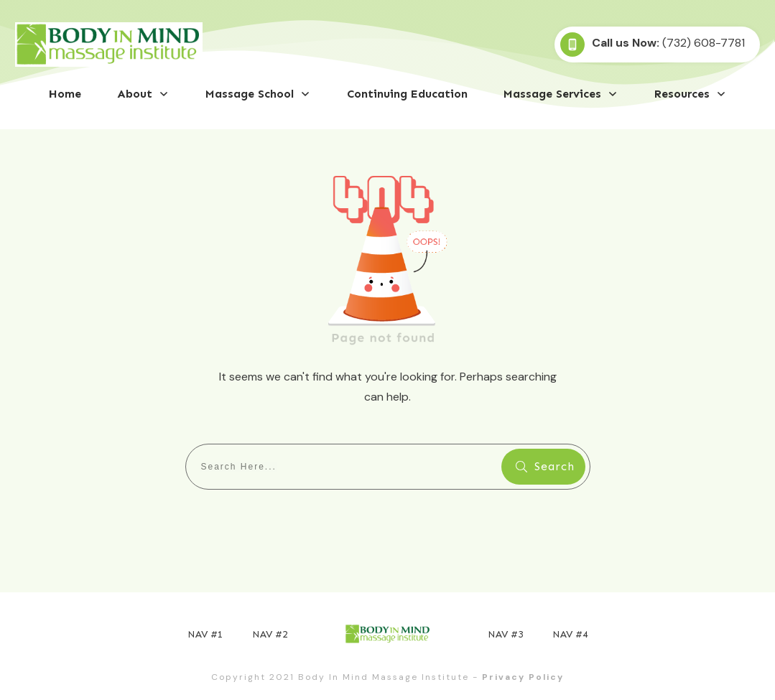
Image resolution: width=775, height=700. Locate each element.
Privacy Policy (523, 677)
